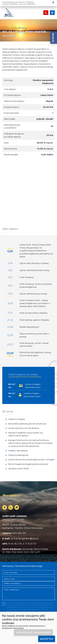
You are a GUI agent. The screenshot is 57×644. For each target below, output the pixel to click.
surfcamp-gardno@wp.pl (25, 539)
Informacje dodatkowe (33, 632)
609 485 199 (19, 533)
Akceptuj (47, 639)
